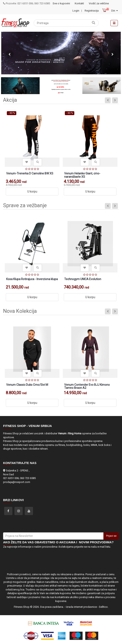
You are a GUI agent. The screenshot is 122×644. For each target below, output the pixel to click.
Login (76, 11)
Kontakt (79, 3)
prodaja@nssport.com (17, 482)
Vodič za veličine (99, 3)
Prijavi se (111, 536)
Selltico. (104, 607)
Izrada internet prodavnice (81, 607)
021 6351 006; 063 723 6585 (19, 478)
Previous (9, 54)
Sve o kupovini (61, 3)
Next (113, 54)
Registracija (92, 11)
